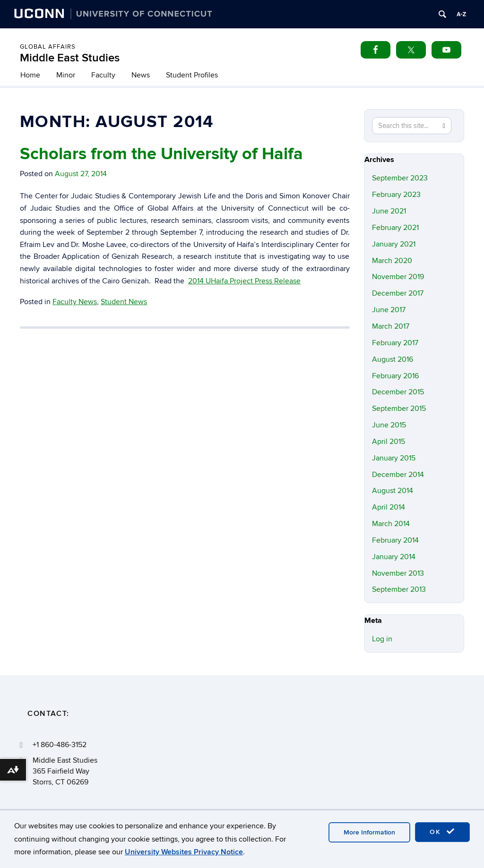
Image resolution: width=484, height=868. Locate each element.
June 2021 (389, 211)
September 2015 (399, 408)
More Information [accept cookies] (369, 832)
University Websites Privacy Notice (184, 852)
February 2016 (395, 376)
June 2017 (389, 310)
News (141, 75)
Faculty (103, 75)
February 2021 (395, 228)
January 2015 (394, 458)
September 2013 (399, 589)
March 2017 (391, 326)
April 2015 (389, 442)
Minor (66, 75)
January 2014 (394, 557)
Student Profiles (192, 75)
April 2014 (389, 507)
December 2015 (398, 392)
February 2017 (395, 343)
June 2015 (389, 425)
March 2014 (391, 524)
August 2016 (393, 359)
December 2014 (398, 475)
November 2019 (398, 277)
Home (30, 75)
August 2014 (393, 491)
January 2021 (394, 244)
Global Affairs (48, 47)
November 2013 (398, 573)
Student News (124, 302)
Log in (382, 639)
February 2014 (395, 540)
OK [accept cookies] (442, 832)
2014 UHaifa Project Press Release (244, 281)
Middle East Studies (70, 58)
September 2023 (400, 178)
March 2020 (392, 261)
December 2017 (398, 293)
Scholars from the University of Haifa (161, 154)
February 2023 (396, 195)
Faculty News (75, 302)
